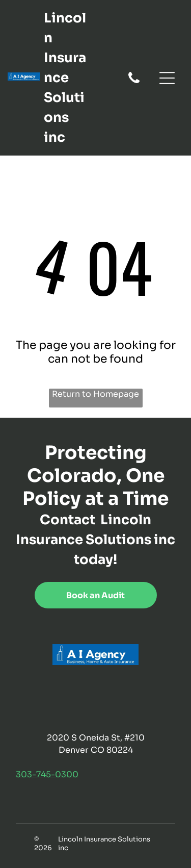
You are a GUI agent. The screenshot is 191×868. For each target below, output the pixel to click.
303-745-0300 (47, 774)
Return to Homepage (95, 394)
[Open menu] (167, 78)
